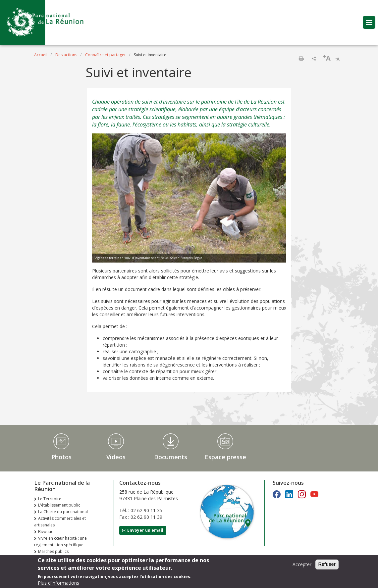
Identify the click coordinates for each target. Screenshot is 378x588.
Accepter (302, 565)
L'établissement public (59, 505)
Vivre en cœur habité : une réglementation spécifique (60, 541)
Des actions (66, 55)
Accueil (41, 55)
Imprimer (301, 58)
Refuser (327, 565)
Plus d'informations (58, 584)
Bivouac (46, 532)
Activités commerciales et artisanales (60, 522)
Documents (171, 457)
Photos (61, 457)
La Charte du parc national (63, 512)
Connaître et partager (106, 55)
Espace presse (225, 457)
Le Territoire (50, 499)
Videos (116, 457)
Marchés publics (53, 551)
